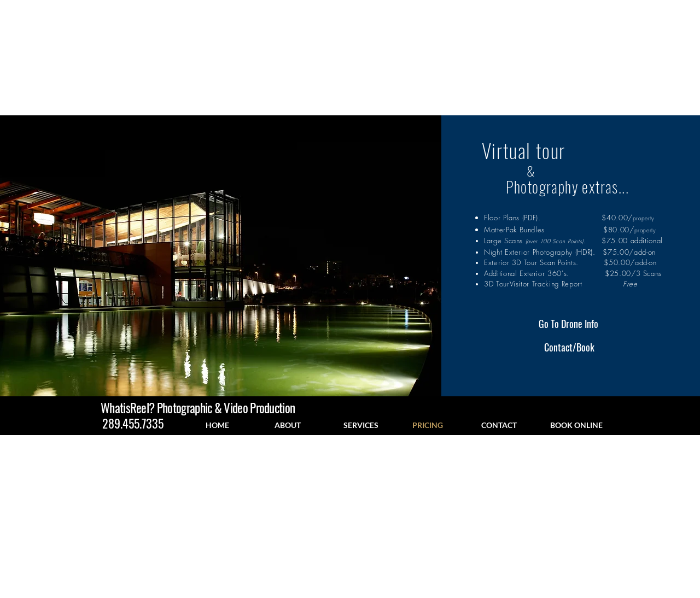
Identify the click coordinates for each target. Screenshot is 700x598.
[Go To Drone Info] (569, 324)
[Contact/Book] (569, 348)
